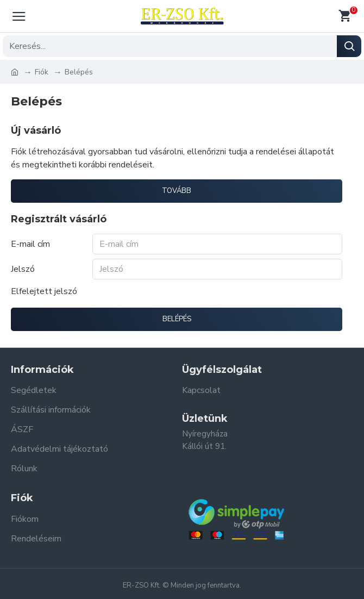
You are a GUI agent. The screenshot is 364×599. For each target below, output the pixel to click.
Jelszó (23, 269)
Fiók (42, 72)
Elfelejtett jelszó (44, 291)
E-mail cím (30, 244)
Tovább (177, 191)
